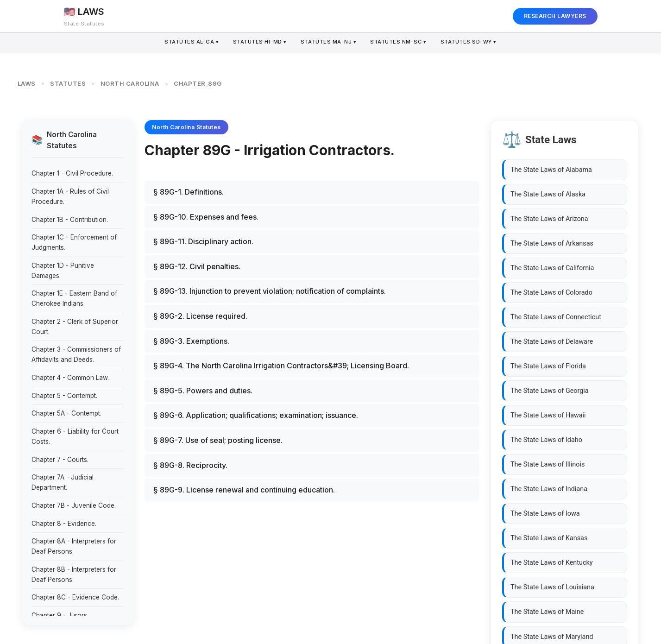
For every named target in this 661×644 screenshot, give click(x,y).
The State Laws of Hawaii (548, 415)
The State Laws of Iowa (545, 514)
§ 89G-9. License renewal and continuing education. (244, 490)
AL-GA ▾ (190, 42)
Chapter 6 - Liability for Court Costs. (75, 436)
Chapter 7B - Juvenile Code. (74, 505)
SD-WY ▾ (470, 42)
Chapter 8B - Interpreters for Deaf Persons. (74, 575)
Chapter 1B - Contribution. (70, 220)
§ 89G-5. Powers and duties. (203, 391)
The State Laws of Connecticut (556, 317)
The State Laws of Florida (548, 366)
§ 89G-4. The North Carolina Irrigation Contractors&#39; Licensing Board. (281, 366)
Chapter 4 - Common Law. (70, 378)
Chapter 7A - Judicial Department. (63, 482)
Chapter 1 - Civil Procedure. (72, 173)
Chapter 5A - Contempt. (66, 413)
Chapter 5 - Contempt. (64, 396)
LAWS (27, 83)
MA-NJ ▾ (328, 42)
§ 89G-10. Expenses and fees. (206, 217)
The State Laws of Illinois (548, 464)
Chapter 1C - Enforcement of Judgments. (74, 242)
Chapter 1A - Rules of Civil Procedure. (70, 196)
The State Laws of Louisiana (552, 587)
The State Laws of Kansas (549, 538)
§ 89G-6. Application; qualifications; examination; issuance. (256, 415)
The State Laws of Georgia (550, 391)
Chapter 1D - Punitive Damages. (63, 271)
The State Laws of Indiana (549, 489)
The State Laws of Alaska (548, 194)
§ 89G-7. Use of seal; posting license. (218, 440)
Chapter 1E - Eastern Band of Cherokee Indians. (74, 298)
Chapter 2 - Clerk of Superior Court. (75, 327)
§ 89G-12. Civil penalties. (197, 266)
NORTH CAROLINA (130, 83)
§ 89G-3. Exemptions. (191, 341)
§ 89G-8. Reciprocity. (190, 465)
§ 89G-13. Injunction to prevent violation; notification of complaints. (270, 291)
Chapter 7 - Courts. (60, 460)
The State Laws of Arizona (549, 219)
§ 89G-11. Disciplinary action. (203, 241)
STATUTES (68, 83)
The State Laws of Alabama (551, 170)
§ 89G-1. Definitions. (189, 192)
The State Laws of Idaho (546, 440)
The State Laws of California (552, 268)
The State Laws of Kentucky (552, 563)
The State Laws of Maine (547, 612)
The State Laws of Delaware (552, 342)
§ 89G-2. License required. (200, 316)
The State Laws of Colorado (551, 293)
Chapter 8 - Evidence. (64, 524)
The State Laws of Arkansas (552, 243)
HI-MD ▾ (259, 42)
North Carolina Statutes (186, 127)
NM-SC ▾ (399, 42)
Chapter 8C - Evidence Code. (75, 597)
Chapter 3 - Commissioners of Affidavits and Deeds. (76, 354)
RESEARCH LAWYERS (555, 16)
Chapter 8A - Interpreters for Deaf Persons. (74, 546)
